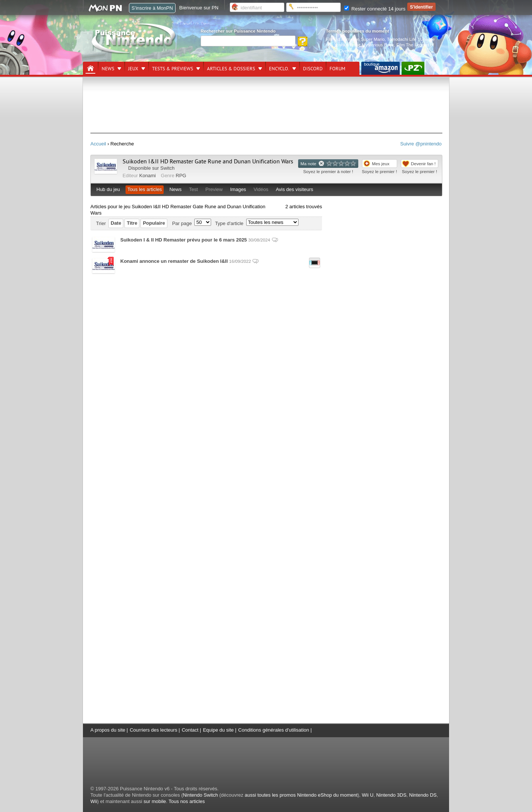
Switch (167, 168)
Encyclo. (279, 69)
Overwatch (350, 51)
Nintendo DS (423, 795)
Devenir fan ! (423, 164)
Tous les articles (145, 189)
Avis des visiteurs (294, 189)
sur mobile (155, 801)
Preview (214, 189)
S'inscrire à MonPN (152, 8)
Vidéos (261, 189)
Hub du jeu (108, 189)
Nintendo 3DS (391, 795)
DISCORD (313, 69)
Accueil (98, 144)
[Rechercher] (248, 41)
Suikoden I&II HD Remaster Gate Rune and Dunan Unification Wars (208, 162)
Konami (148, 176)
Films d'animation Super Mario (355, 39)
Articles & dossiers (231, 69)
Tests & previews (173, 69)
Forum (337, 69)
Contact (190, 730)
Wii (94, 801)
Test (194, 189)
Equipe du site (218, 730)
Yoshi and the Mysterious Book (364, 45)
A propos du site (108, 730)
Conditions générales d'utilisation (274, 730)
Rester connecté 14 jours (375, 9)
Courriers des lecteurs (153, 730)
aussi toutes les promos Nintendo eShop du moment (301, 795)
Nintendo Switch (200, 795)
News (108, 69)
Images (238, 189)
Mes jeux (381, 164)
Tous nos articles (187, 801)
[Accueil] (90, 68)
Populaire (154, 223)
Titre (132, 223)
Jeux (133, 69)
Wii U (368, 795)
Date (116, 223)
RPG (181, 176)
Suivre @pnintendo (421, 144)
